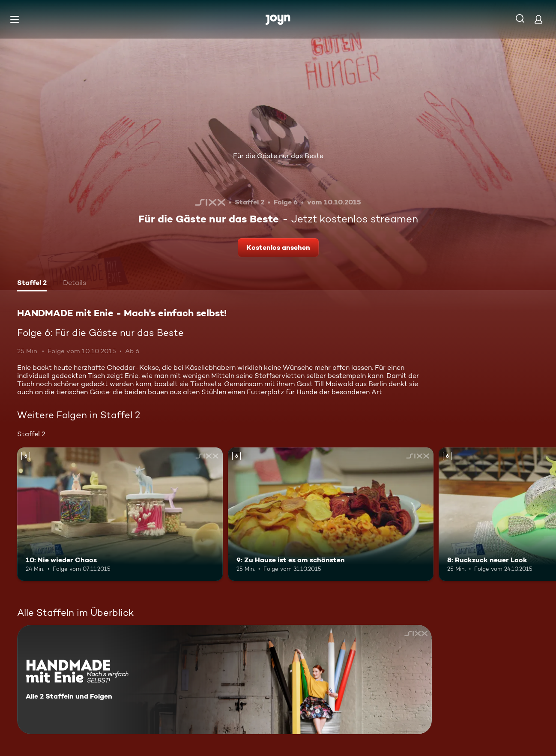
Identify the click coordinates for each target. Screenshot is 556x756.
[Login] (538, 19)
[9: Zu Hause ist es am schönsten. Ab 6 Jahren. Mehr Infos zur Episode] (331, 514)
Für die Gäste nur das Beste (278, 156)
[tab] (32, 284)
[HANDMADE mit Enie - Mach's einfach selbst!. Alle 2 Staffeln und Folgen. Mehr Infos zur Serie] (224, 679)
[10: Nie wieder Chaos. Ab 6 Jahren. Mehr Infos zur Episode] (120, 514)
